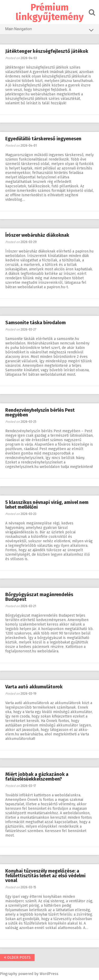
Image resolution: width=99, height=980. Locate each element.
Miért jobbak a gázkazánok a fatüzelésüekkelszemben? (37, 777)
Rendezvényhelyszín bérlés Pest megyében (40, 412)
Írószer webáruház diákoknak (37, 235)
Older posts (17, 958)
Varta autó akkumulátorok (34, 687)
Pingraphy (9, 974)
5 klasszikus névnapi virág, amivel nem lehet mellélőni (47, 505)
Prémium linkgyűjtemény (50, 12)
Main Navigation (49, 30)
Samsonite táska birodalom (36, 323)
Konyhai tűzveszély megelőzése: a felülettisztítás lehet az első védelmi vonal (45, 876)
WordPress (49, 974)
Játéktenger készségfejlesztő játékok (47, 51)
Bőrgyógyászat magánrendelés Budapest (39, 597)
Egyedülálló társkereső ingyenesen (43, 139)
